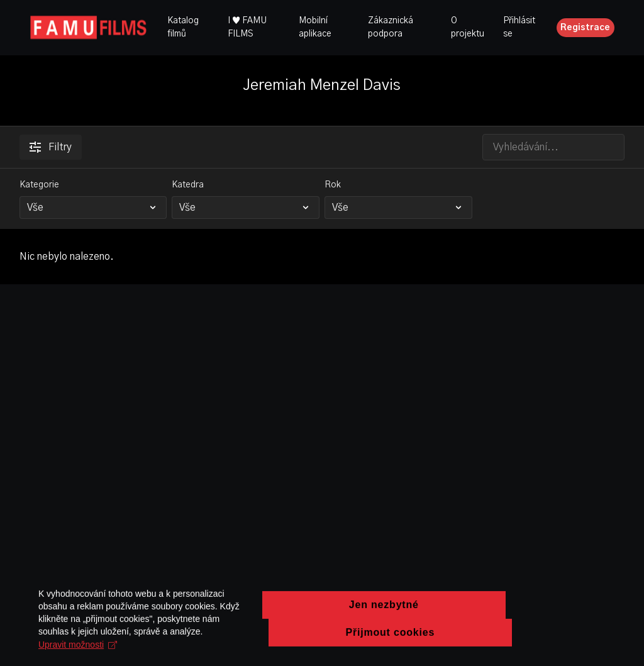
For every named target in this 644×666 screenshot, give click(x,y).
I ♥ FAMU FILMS (247, 27)
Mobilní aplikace (315, 27)
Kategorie (39, 185)
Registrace (585, 28)
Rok (333, 185)
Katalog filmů (183, 27)
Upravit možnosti (250, 650)
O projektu (468, 27)
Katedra (188, 185)
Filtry (51, 147)
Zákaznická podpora (391, 27)
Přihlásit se (519, 27)
